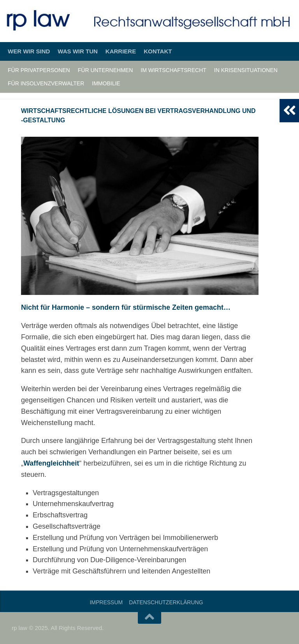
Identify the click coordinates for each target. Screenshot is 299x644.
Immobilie (106, 83)
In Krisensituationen (246, 70)
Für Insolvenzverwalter (46, 83)
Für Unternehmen (106, 70)
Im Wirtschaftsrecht (173, 70)
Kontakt (158, 51)
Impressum (106, 602)
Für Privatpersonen (39, 70)
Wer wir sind (29, 51)
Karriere (121, 51)
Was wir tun (78, 51)
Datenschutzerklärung (166, 602)
